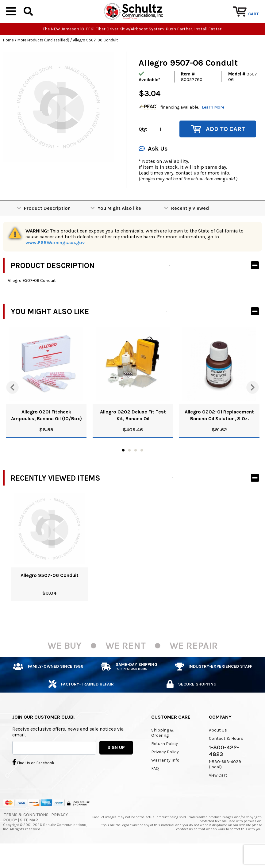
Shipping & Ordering (163, 751)
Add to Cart (218, 148)
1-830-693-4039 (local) (225, 783)
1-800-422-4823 (224, 770)
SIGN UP (116, 766)
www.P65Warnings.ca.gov (55, 261)
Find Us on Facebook (33, 781)
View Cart (218, 794)
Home (8, 59)
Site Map (29, 839)
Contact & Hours (226, 757)
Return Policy (165, 762)
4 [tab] (142, 469)
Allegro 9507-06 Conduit (50, 594)
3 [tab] (136, 469)
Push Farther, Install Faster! (194, 48)
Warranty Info (165, 779)
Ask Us (153, 167)
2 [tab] (129, 469)
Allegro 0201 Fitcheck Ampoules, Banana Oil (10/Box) (46, 434)
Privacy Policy (165, 771)
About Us (218, 749)
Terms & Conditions (26, 833)
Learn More (213, 126)
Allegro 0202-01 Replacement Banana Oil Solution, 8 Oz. (219, 434)
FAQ (155, 787)
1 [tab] (123, 469)
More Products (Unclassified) (43, 59)
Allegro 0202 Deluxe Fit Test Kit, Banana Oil (133, 434)
